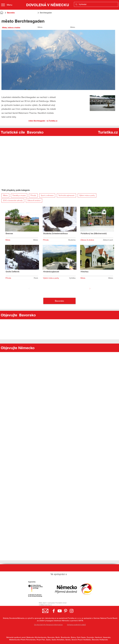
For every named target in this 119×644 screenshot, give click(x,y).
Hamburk (98, 637)
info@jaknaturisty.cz (45, 605)
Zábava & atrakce (34, 200)
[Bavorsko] (20, 13)
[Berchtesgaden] (58, 13)
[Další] (90, 289)
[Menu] (9, 5)
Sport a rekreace (47, 195)
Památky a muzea (19, 195)
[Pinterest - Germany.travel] (66, 611)
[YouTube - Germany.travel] (60, 611)
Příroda (33, 195)
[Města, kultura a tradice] (17, 28)
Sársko (68, 640)
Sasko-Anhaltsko (58, 640)
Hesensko (107, 637)
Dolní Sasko (81, 637)
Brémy (73, 637)
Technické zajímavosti (66, 195)
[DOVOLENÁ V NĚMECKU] (48, 5)
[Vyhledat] (96, 4)
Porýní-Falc (41, 640)
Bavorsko (51, 637)
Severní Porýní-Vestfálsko (81, 640)
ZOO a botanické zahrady (13, 200)
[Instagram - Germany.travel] (72, 611)
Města (5, 195)
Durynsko (90, 637)
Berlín (58, 637)
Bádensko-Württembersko (36, 637)
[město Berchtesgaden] (23, 121)
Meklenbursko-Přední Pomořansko (22, 640)
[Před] (29, 289)
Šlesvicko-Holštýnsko (100, 640)
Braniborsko (65, 637)
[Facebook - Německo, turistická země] (54, 611)
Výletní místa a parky (87, 195)
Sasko (48, 640)
